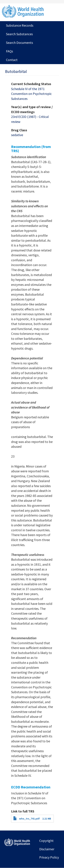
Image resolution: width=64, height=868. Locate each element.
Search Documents (19, 43)
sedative (17, 135)
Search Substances (19, 34)
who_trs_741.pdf (29, 819)
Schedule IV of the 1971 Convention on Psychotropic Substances (31, 94)
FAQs (9, 51)
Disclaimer (47, 849)
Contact (12, 60)
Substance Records (20, 25)
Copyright (46, 841)
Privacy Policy (49, 857)
